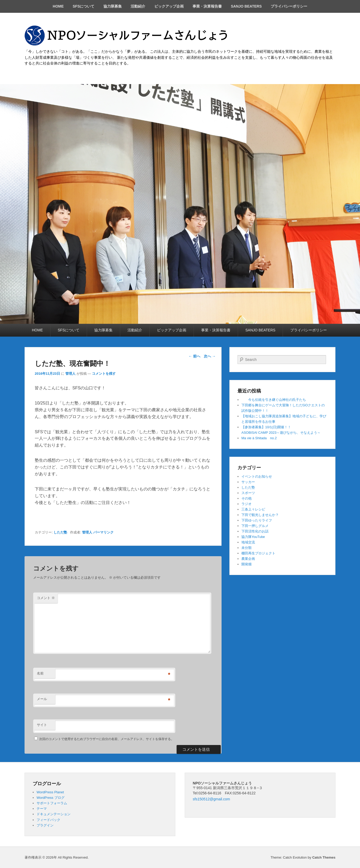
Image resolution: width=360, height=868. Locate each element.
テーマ (42, 809)
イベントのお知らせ (257, 476)
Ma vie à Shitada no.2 (259, 438)
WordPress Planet (50, 792)
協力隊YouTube (253, 537)
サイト (42, 725)
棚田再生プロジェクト (258, 553)
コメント (46, 598)
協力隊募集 (113, 6)
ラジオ (246, 504)
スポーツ (248, 493)
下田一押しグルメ (255, 526)
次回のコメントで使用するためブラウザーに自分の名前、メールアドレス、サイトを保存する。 (107, 739)
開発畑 (246, 564)
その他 (246, 498)
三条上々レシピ (253, 509)
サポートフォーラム (52, 803)
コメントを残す (104, 374)
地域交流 (248, 542)
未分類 (246, 548)
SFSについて (83, 6)
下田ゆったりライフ (257, 520)
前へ (194, 356)
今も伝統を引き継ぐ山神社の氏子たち (274, 400)
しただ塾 (60, 532)
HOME (58, 6)
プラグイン (45, 825)
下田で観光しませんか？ (260, 515)
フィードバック (48, 820)
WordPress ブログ (51, 798)
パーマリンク (103, 532)
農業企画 (248, 559)
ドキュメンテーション (54, 814)
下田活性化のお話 (255, 531)
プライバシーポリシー (289, 6)
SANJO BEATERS (246, 6)
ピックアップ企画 (169, 6)
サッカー (248, 482)
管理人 (70, 374)
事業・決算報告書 (207, 6)
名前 (40, 673)
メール (42, 699)
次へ (210, 356)
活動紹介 (138, 6)
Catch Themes (324, 857)
